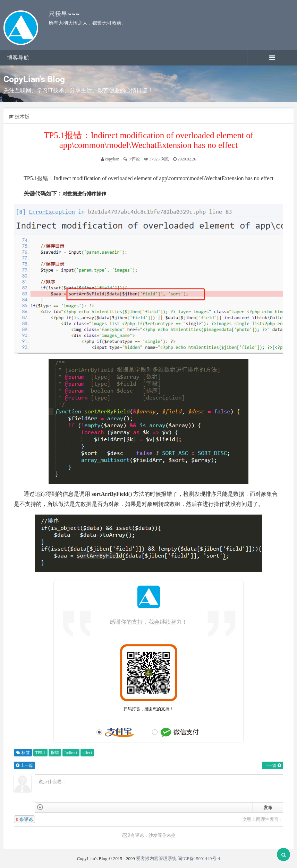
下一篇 (273, 765)
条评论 (24, 819)
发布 (268, 808)
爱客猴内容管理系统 (156, 858)
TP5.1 (40, 753)
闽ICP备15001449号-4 (199, 858)
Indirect (71, 753)
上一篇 (24, 765)
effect (87, 753)
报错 (55, 753)
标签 (23, 753)
